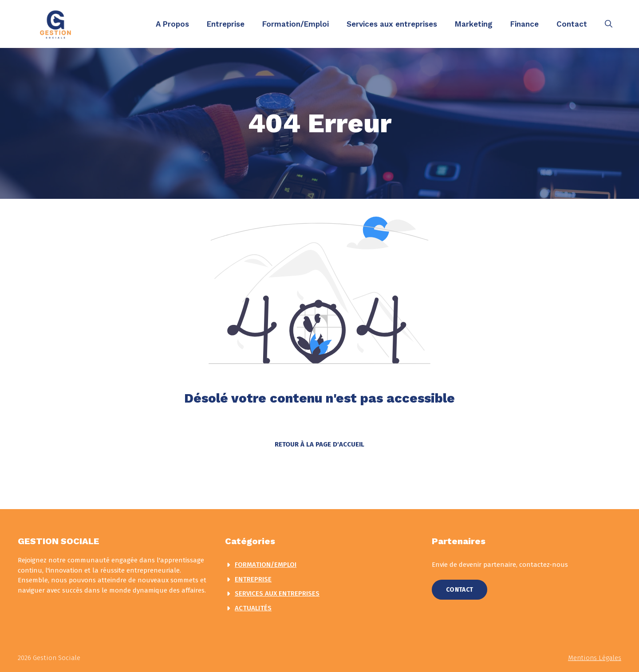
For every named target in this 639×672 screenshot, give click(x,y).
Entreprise (226, 24)
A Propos (172, 24)
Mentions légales (595, 658)
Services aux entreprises (392, 24)
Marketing (474, 24)
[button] (609, 24)
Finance (525, 24)
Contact (572, 24)
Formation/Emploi (296, 24)
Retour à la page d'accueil (319, 444)
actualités (253, 608)
